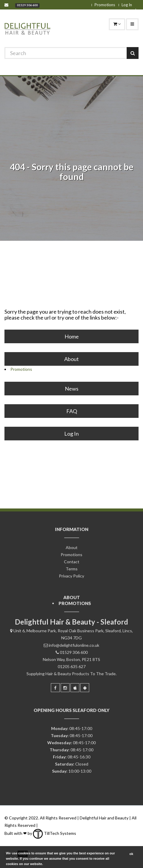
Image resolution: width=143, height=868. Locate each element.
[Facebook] (55, 688)
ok (131, 854)
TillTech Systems (55, 833)
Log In (127, 5)
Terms (72, 569)
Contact (72, 562)
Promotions (105, 5)
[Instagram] (65, 688)
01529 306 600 (27, 5)
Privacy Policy (71, 576)
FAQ (72, 411)
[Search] (71, 53)
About (71, 359)
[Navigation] (132, 24)
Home (72, 336)
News (72, 389)
